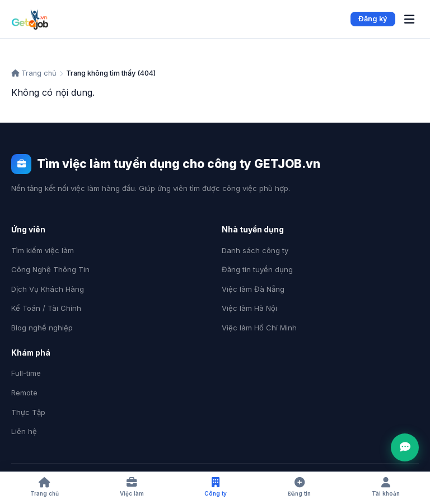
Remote (24, 393)
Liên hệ (24, 431)
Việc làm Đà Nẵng (253, 289)
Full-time (26, 373)
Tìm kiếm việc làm (43, 250)
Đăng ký (373, 19)
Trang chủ (34, 73)
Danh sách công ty (255, 250)
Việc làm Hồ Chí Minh (259, 328)
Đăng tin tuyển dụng (257, 269)
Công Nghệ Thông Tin (50, 269)
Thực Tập (28, 412)
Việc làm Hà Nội (249, 308)
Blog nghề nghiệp (42, 328)
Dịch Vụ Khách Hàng (48, 289)
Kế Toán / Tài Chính (46, 308)
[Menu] (409, 19)
